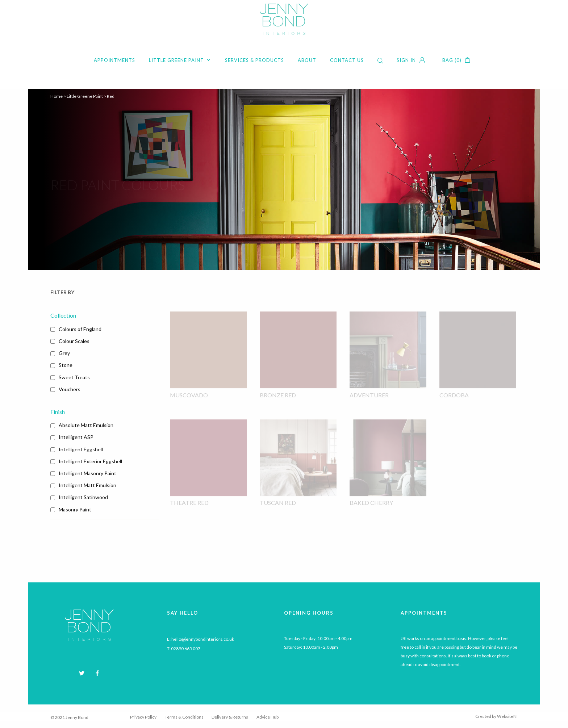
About (307, 60)
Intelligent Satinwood (83, 497)
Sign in (406, 60)
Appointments (114, 60)
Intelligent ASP (76, 437)
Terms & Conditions (184, 717)
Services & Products (254, 60)
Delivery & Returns (230, 717)
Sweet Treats (74, 377)
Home (57, 96)
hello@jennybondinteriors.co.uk (203, 639)
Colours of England (80, 329)
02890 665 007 (186, 648)
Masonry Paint (75, 509)
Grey (64, 353)
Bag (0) (452, 60)
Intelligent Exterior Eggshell (90, 461)
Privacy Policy (143, 717)
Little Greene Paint (180, 60)
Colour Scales (74, 341)
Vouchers (70, 389)
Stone (66, 365)
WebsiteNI (507, 716)
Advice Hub (268, 717)
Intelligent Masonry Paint (87, 473)
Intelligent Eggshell (81, 449)
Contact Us (347, 60)
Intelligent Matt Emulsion (87, 485)
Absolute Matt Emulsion (86, 425)
